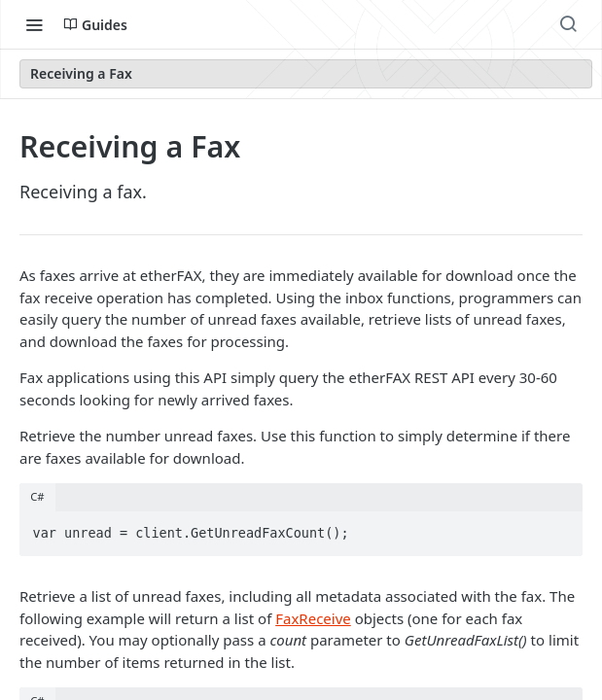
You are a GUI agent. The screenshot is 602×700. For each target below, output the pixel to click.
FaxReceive (313, 618)
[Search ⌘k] (568, 24)
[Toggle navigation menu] (34, 24)
